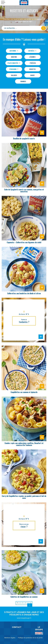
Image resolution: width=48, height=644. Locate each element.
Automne (14, 51)
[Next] (30, 605)
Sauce (32, 75)
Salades (14, 75)
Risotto (32, 69)
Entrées (32, 51)
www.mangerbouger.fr (24, 618)
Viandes (23, 81)
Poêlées (33, 63)
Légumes (32, 57)
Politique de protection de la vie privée (30, 638)
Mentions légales (10, 638)
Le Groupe (39, 628)
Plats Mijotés (14, 63)
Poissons (14, 69)
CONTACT (17, 627)
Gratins (14, 57)
